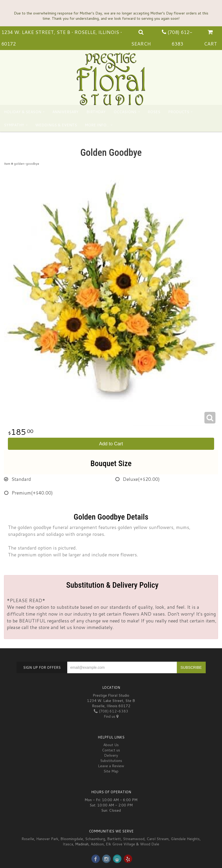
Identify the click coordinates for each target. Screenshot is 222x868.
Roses (154, 112)
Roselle (28, 839)
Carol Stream (158, 839)
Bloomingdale (72, 839)
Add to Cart (111, 444)
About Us (111, 745)
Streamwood (134, 839)
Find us (111, 716)
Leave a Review (111, 766)
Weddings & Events (56, 125)
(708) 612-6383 (111, 711)
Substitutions (111, 761)
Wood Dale (150, 844)
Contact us (111, 750)
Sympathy (14, 125)
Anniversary (65, 112)
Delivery (111, 755)
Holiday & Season (23, 112)
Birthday (96, 112)
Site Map (111, 771)
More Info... (97, 125)
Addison (97, 844)
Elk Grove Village (120, 844)
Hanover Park (47, 839)
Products (179, 112)
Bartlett (114, 839)
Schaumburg (95, 839)
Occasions (125, 112)
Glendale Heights (185, 839)
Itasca (68, 844)
